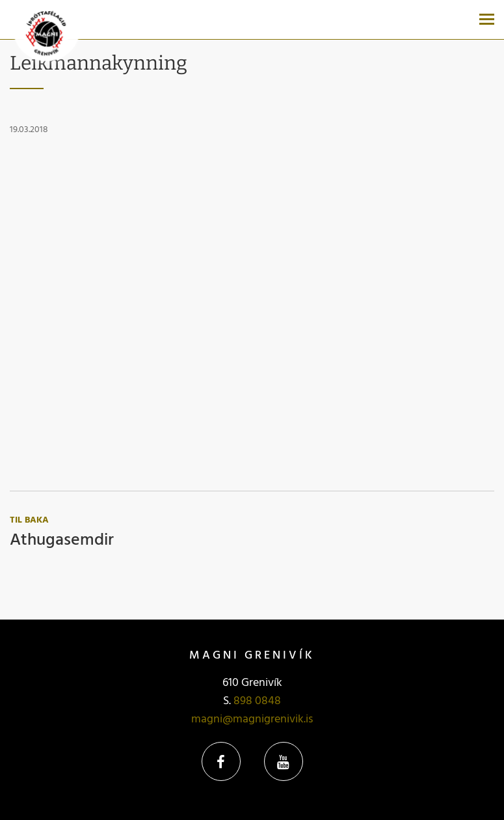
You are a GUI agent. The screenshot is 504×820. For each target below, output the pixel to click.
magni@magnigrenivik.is (252, 719)
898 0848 (257, 701)
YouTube (284, 761)
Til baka (29, 520)
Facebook (221, 761)
